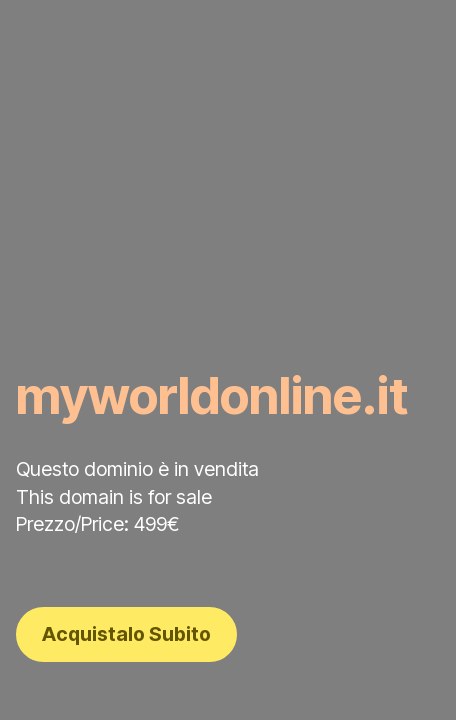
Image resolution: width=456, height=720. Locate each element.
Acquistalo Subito (126, 634)
